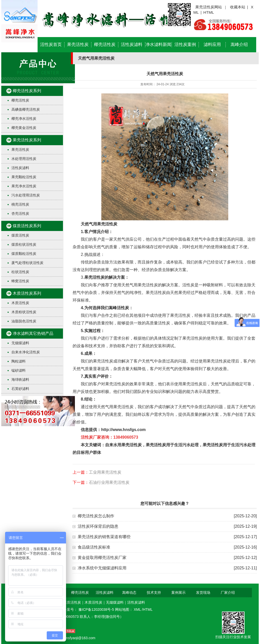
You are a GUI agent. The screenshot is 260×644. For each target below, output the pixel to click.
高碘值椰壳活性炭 (26, 109)
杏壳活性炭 (20, 213)
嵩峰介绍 (239, 45)
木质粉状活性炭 (24, 312)
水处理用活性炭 (24, 159)
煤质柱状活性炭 (24, 244)
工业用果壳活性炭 (105, 472)
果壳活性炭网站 (209, 7)
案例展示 (178, 592)
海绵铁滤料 (20, 379)
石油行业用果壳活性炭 (109, 482)
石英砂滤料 (20, 389)
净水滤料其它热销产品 (33, 333)
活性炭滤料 (132, 45)
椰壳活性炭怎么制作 (96, 516)
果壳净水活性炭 (24, 186)
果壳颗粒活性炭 (24, 177)
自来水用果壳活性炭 (123, 445)
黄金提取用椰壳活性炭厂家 (102, 558)
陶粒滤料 (19, 361)
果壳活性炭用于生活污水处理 (172, 445)
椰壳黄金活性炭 (24, 128)
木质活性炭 (20, 303)
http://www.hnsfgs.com (123, 430)
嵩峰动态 (129, 592)
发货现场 (203, 592)
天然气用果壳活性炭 (99, 224)
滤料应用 (212, 45)
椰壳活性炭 (105, 45)
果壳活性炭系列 (27, 140)
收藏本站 (238, 7)
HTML (209, 12)
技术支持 (154, 592)
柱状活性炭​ (20, 272)
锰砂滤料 (19, 370)
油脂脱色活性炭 (24, 321)
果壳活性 (92, 277)
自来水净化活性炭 (26, 352)
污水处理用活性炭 (26, 195)
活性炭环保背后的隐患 (98, 526)
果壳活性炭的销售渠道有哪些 (104, 537)
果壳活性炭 (78, 45)
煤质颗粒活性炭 (24, 254)
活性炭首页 (51, 45)
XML (138, 609)
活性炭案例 (185, 45)
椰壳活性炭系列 (27, 91)
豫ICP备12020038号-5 (97, 609)
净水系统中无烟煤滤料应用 (102, 568)
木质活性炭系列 (27, 293)
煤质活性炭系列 (27, 226)
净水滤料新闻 (158, 45)
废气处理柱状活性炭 (27, 263)
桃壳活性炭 (20, 204)
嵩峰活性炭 (119, 308)
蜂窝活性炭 (20, 281)
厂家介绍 (228, 592)
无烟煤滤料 (20, 343)
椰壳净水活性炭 (24, 119)
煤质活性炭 (20, 235)
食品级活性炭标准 (94, 547)
